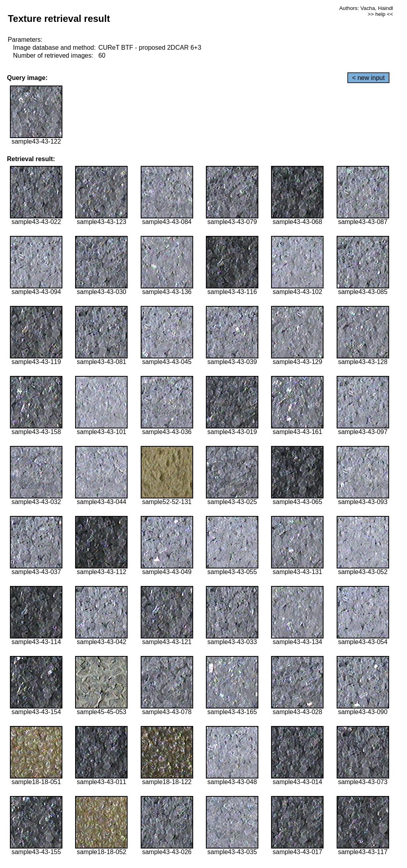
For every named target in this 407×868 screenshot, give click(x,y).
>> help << (380, 14)
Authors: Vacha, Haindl (366, 8)
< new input (368, 78)
